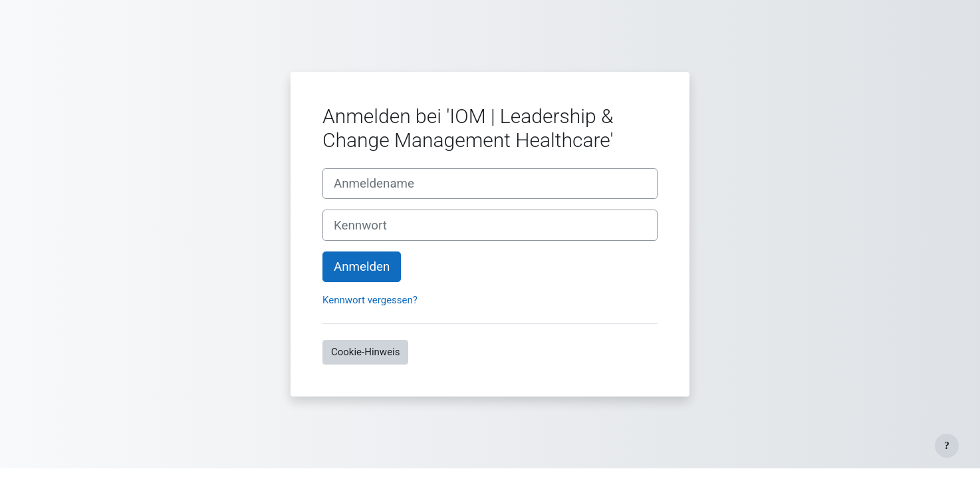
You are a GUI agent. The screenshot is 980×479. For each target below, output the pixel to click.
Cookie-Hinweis (365, 352)
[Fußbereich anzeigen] (947, 446)
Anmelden (362, 267)
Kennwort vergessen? (370, 300)
